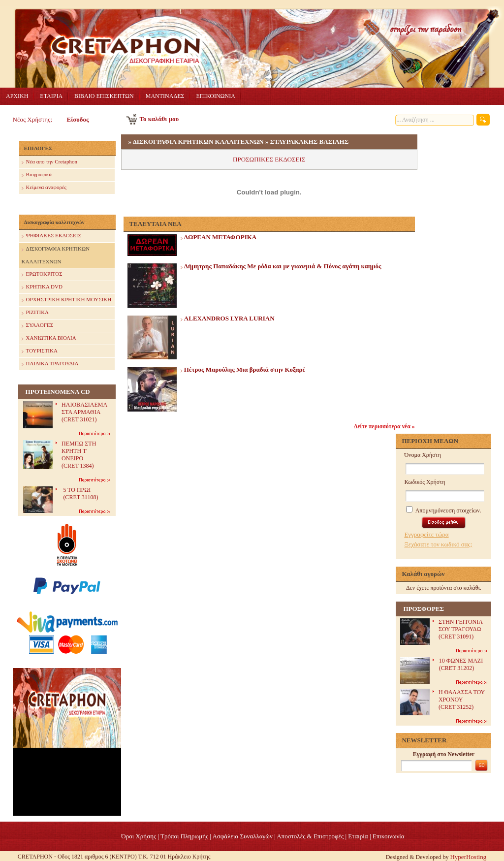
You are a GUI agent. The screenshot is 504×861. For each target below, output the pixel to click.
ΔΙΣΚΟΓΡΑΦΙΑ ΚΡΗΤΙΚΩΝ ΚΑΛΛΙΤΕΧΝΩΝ (56, 254)
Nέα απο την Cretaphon (49, 162)
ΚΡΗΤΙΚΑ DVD (42, 287)
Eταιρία (358, 836)
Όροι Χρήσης (139, 836)
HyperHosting (468, 857)
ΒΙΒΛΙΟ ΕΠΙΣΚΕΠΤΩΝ (104, 96)
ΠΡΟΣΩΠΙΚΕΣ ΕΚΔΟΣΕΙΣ (269, 159)
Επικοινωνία (389, 836)
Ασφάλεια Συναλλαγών (242, 836)
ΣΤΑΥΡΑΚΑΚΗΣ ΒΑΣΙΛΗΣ (309, 142)
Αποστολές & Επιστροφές (310, 836)
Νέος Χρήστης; (32, 119)
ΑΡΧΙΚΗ (17, 96)
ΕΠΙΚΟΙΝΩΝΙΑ (215, 96)
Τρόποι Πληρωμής (184, 836)
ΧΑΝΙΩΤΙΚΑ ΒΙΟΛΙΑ (49, 338)
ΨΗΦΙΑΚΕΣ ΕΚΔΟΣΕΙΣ (51, 236)
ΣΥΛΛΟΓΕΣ (37, 326)
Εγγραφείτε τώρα (426, 534)
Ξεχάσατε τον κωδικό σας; (438, 544)
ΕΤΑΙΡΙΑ (51, 96)
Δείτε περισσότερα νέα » (384, 426)
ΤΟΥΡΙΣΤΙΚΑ (40, 351)
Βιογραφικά (37, 175)
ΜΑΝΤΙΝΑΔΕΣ (165, 96)
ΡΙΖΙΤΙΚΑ (35, 313)
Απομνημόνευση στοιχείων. (443, 510)
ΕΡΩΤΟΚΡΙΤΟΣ (42, 274)
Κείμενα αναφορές (44, 188)
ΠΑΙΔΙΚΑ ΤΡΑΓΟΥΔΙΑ (50, 364)
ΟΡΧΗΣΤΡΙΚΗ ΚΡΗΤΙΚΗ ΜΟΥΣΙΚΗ (67, 300)
